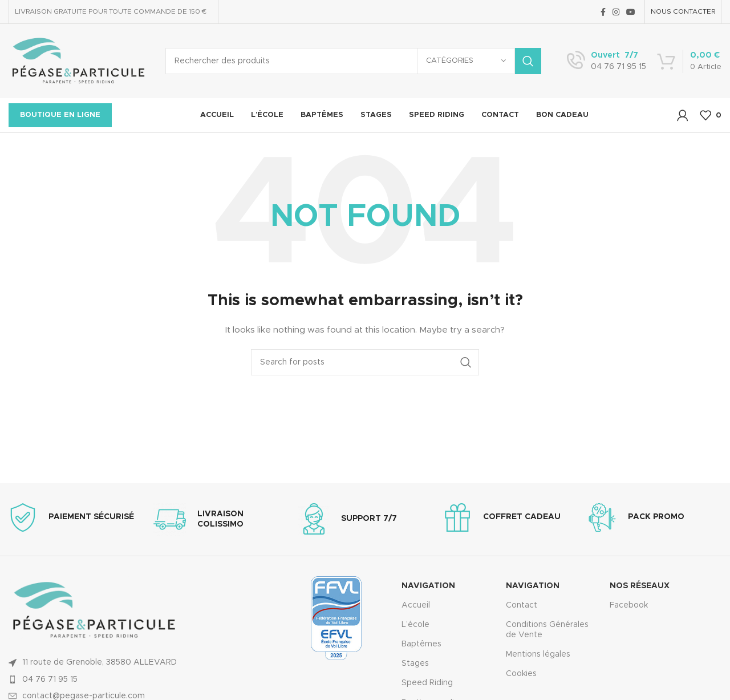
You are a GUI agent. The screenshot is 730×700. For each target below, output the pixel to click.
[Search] (353, 61)
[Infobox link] (607, 61)
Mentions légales (538, 654)
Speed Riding (427, 683)
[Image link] (94, 610)
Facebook (629, 605)
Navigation (428, 586)
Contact (522, 605)
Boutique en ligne (60, 115)
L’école (415, 625)
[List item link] (103, 679)
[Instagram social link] (616, 12)
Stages (415, 663)
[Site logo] (78, 61)
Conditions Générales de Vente (547, 630)
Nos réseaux (640, 586)
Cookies (521, 674)
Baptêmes (421, 644)
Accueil (416, 605)
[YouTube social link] (631, 12)
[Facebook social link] (603, 12)
